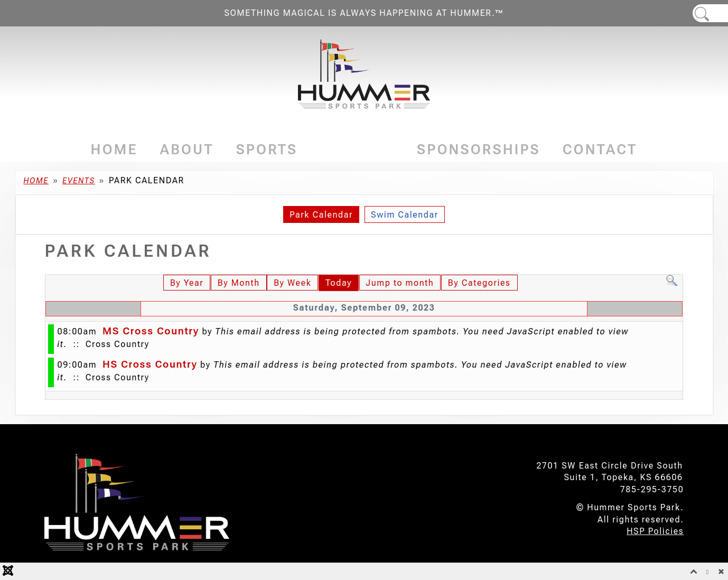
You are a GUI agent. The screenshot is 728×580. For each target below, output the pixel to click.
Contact (600, 149)
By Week (292, 283)
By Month (239, 283)
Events (357, 149)
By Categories (479, 283)
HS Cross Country (150, 364)
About (187, 149)
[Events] (391, 150)
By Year (187, 283)
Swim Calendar (405, 215)
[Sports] (301, 150)
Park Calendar (321, 215)
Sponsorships (479, 149)
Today (339, 283)
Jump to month (400, 283)
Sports (267, 149)
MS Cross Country (151, 331)
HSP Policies (655, 531)
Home (114, 149)
